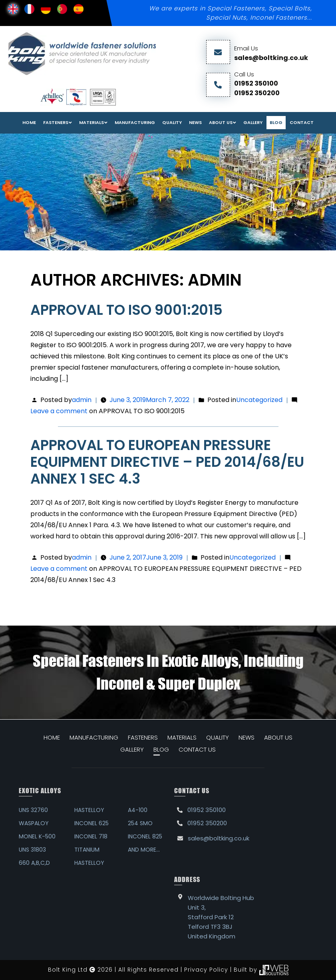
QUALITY (218, 737)
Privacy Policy (206, 970)
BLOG (161, 749)
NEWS (247, 737)
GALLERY (132, 749)
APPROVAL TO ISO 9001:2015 (126, 310)
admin (82, 400)
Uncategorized (259, 400)
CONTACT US (197, 749)
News (195, 122)
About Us (221, 122)
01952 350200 (257, 93)
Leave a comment (107, 411)
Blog (276, 122)
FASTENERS (56, 122)
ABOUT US (278, 737)
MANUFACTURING (94, 737)
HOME (52, 737)
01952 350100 (256, 83)
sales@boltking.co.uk (271, 58)
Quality (172, 122)
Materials (91, 122)
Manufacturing (135, 122)
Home (29, 122)
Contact (302, 122)
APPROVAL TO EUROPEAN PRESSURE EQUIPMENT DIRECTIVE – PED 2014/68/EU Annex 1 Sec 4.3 (167, 462)
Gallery (253, 122)
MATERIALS (182, 737)
